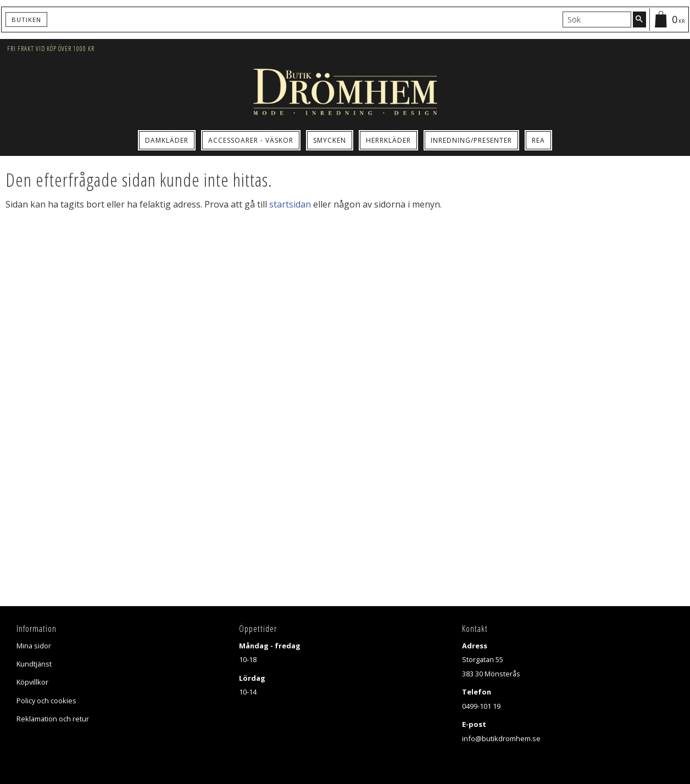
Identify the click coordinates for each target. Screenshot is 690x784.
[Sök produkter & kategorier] (597, 19)
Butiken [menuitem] (26, 19)
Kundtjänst (34, 664)
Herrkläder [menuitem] (388, 140)
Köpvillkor (32, 682)
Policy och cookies (46, 701)
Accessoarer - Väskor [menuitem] (251, 140)
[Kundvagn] (669, 19)
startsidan (290, 204)
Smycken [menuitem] (330, 140)
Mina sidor (34, 646)
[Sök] (639, 19)
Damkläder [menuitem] (167, 140)
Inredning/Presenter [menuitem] (471, 140)
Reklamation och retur (53, 719)
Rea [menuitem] (538, 140)
